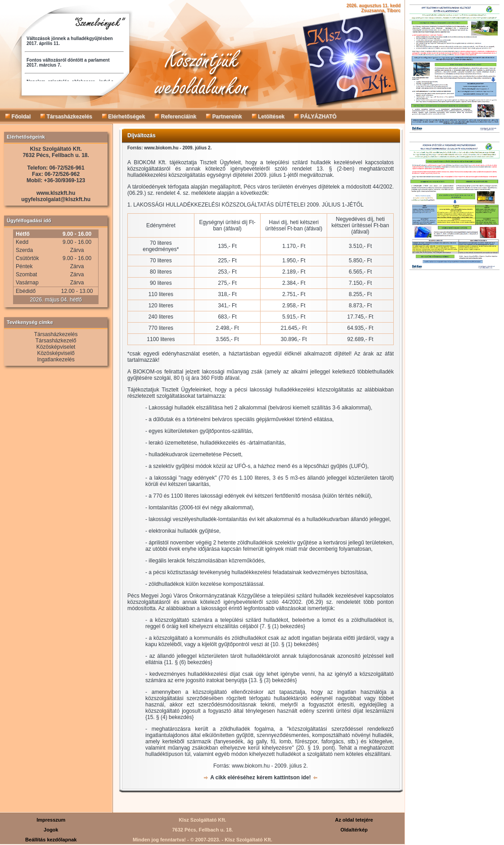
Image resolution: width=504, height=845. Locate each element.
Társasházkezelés (66, 117)
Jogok (51, 830)
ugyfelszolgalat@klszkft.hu (56, 199)
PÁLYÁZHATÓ (315, 117)
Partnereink (224, 117)
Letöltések (268, 117)
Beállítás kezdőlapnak (51, 840)
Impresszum (51, 820)
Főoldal (18, 117)
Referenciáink (175, 117)
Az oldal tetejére (354, 820)
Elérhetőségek (124, 117)
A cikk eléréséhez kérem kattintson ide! (261, 778)
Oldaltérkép (354, 830)
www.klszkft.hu (56, 193)
